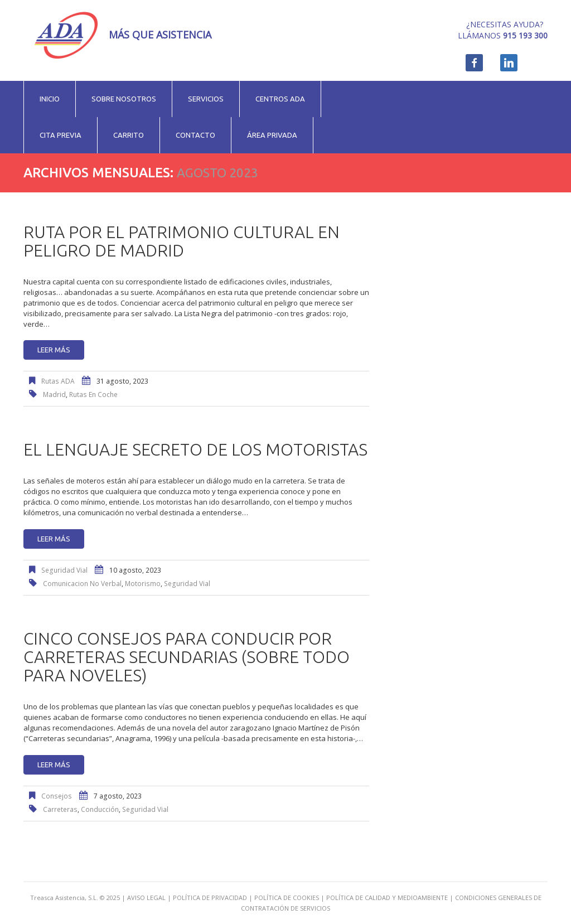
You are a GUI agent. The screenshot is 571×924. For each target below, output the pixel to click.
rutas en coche (93, 395)
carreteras (60, 809)
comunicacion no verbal (82, 584)
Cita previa (61, 135)
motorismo (143, 584)
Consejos (57, 796)
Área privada (272, 135)
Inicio (50, 99)
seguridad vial (187, 584)
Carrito (129, 135)
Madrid (54, 395)
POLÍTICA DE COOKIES (287, 898)
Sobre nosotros (124, 99)
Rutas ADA (58, 381)
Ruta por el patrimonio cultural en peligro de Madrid (182, 241)
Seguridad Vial (64, 570)
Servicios (206, 99)
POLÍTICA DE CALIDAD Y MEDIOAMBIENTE (387, 898)
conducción (100, 809)
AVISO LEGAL (146, 898)
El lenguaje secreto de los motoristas (195, 449)
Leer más (54, 350)
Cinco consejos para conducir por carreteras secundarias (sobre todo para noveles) (187, 657)
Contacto (195, 135)
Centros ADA (280, 99)
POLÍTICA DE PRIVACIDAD (210, 898)
